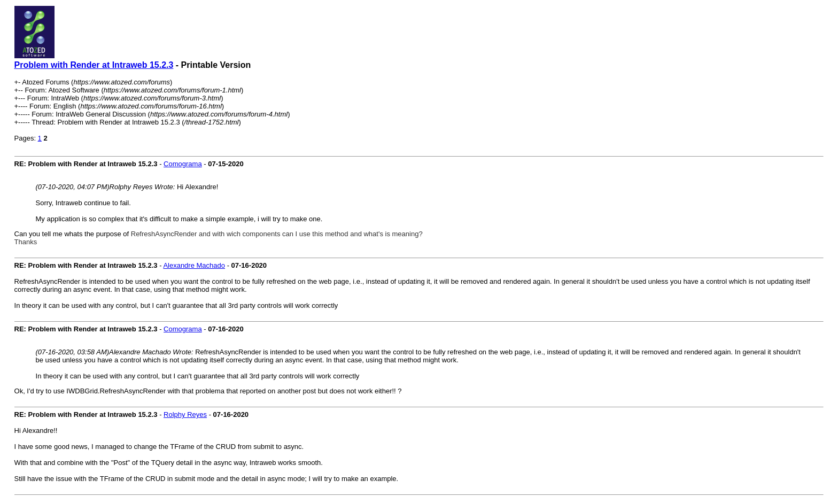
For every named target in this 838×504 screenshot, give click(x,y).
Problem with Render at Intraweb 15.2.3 (94, 65)
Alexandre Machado (194, 265)
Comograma (183, 164)
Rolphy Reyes (185, 414)
